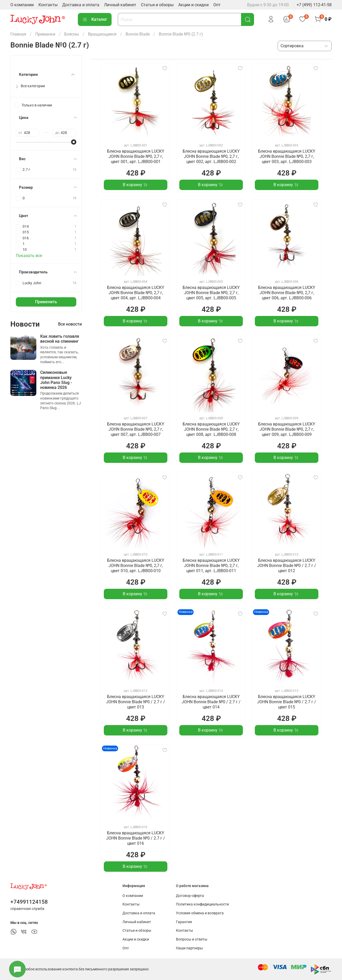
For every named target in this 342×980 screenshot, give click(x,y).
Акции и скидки (193, 5)
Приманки (45, 34)
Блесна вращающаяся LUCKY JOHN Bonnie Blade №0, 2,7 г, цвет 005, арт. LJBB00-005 (211, 293)
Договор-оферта (190, 896)
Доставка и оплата (81, 5)
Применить (46, 302)
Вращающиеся (102, 34)
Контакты (48, 5)
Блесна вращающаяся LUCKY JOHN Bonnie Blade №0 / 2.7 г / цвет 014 (211, 702)
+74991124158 (29, 902)
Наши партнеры (189, 948)
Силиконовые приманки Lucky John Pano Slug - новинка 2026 (56, 380)
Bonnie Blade (138, 34)
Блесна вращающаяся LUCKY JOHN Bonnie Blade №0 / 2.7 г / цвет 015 (287, 702)
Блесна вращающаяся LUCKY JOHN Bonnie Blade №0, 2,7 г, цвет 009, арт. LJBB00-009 (287, 429)
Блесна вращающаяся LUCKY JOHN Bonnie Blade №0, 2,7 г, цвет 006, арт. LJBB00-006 (287, 293)
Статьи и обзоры (157, 5)
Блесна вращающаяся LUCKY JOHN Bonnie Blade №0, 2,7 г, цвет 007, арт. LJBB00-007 (136, 429)
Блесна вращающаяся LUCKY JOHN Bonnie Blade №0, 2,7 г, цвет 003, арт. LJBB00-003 (287, 156)
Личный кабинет (120, 5)
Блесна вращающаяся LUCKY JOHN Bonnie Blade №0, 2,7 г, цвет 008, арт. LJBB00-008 (211, 429)
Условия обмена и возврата (200, 913)
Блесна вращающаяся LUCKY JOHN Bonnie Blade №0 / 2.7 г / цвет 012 (287, 566)
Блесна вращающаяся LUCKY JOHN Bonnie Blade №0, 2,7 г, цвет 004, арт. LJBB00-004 (136, 293)
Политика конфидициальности (202, 904)
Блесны (72, 34)
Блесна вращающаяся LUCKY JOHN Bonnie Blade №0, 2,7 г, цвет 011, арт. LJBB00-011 (211, 566)
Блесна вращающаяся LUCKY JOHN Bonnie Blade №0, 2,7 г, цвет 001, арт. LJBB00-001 (136, 156)
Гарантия (184, 922)
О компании (22, 5)
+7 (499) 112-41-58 (314, 5)
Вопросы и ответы (192, 939)
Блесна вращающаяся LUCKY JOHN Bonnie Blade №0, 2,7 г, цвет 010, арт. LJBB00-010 (136, 566)
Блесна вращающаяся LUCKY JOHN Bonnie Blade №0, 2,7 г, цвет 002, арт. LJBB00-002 (211, 156)
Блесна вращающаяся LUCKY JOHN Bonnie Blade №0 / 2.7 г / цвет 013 (136, 702)
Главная (18, 34)
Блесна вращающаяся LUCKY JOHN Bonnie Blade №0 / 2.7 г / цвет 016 (136, 838)
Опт (217, 5)
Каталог (95, 19)
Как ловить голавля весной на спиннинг (60, 339)
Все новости (70, 324)
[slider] (74, 142)
